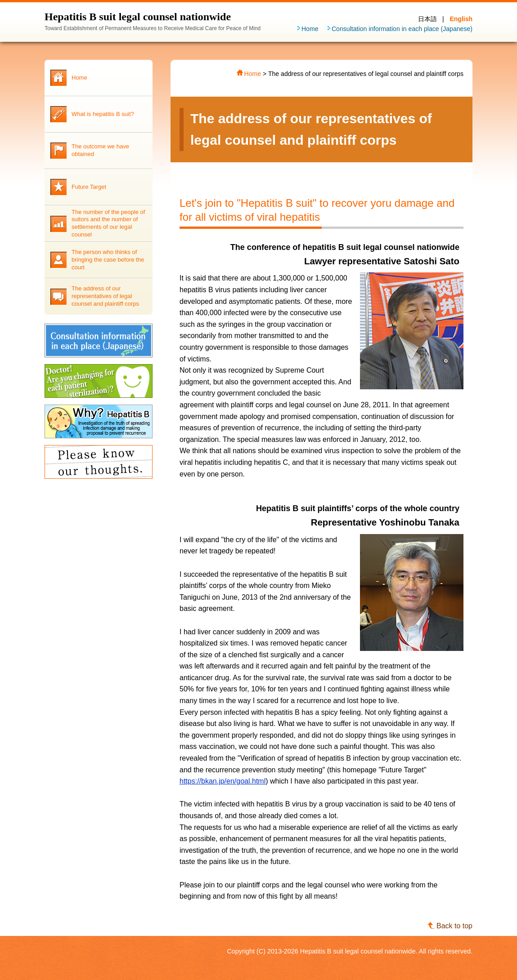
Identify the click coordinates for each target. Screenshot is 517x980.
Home (310, 29)
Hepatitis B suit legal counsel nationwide (138, 17)
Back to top (454, 926)
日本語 (427, 19)
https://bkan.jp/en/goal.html (223, 781)
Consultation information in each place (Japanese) (402, 29)
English (461, 19)
